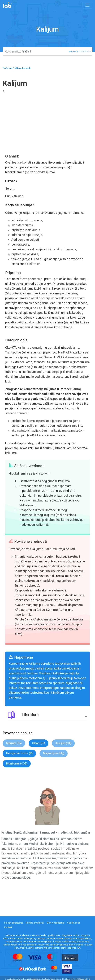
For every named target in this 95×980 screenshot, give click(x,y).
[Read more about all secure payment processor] (72, 957)
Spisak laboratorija (14, 923)
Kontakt (8, 927)
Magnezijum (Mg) (54, 753)
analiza (73, 52)
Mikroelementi (23, 68)
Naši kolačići (73, 923)
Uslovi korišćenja (56, 923)
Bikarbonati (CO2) (17, 764)
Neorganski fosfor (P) (19, 753)
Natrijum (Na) (14, 743)
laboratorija (85, 52)
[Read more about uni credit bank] (35, 969)
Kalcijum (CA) (63, 743)
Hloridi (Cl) (38, 743)
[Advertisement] (47, 126)
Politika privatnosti (35, 923)
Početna (7, 68)
